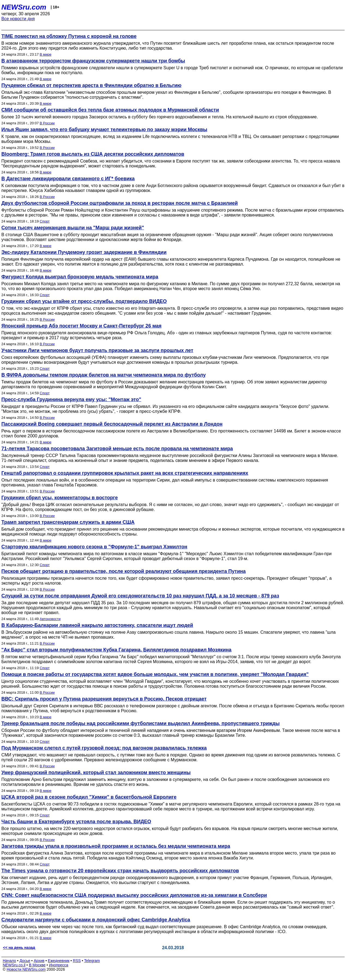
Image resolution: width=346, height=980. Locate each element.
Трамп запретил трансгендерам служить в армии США (68, 522)
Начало (9, 961)
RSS (77, 961)
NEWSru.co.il (14, 965)
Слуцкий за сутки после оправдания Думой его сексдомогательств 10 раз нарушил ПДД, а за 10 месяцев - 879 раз (140, 596)
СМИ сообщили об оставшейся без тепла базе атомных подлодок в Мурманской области (110, 110)
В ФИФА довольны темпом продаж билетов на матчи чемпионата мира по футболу (103, 375)
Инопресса (59, 965)
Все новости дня (18, 19)
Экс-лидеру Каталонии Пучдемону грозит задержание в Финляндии (84, 252)
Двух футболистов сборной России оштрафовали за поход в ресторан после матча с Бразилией (120, 203)
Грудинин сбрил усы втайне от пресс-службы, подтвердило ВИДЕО (84, 301)
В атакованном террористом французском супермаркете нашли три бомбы (93, 61)
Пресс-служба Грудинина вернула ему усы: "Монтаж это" (71, 399)
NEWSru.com (24, 7)
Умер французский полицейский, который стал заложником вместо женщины (96, 772)
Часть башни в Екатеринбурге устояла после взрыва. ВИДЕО (76, 822)
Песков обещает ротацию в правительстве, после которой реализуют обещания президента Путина (124, 571)
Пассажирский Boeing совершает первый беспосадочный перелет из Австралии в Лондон (112, 424)
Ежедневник (59, 961)
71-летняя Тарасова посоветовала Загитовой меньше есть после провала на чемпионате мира (117, 449)
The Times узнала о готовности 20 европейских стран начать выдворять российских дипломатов (120, 871)
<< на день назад (19, 948)
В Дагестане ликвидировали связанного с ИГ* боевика (68, 179)
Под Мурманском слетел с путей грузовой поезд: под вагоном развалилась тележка (104, 748)
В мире (46, 54)
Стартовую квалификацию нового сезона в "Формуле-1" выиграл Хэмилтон (94, 547)
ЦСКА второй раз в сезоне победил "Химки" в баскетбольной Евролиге (89, 797)
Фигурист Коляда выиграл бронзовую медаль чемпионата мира (80, 277)
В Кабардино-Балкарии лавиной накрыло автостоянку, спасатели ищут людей (97, 625)
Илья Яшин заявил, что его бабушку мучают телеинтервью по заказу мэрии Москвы (104, 130)
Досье (25, 961)
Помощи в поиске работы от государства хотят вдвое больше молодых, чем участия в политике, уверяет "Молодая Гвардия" (155, 674)
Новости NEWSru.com (26, 969)
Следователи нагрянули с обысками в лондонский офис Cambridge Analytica (96, 920)
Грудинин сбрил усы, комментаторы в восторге (60, 498)
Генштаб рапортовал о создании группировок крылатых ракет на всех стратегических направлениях (125, 473)
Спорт (45, 221)
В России (47, 123)
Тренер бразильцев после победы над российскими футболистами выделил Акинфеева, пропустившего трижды (141, 723)
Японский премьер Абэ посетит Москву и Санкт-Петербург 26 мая (81, 326)
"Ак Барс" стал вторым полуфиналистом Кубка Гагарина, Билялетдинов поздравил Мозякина (116, 650)
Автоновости (50, 619)
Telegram (92, 961)
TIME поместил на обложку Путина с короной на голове (69, 36)
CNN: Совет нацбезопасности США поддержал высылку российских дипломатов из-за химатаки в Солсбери (134, 895)
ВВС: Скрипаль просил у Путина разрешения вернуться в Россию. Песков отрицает (104, 699)
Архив (39, 961)
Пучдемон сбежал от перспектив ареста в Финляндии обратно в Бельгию (91, 85)
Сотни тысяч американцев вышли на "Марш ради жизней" (73, 228)
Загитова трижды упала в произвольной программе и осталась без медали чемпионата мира (116, 846)
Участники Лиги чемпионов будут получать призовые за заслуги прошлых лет (97, 350)
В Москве (37, 965)
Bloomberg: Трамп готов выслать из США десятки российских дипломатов (93, 154)
